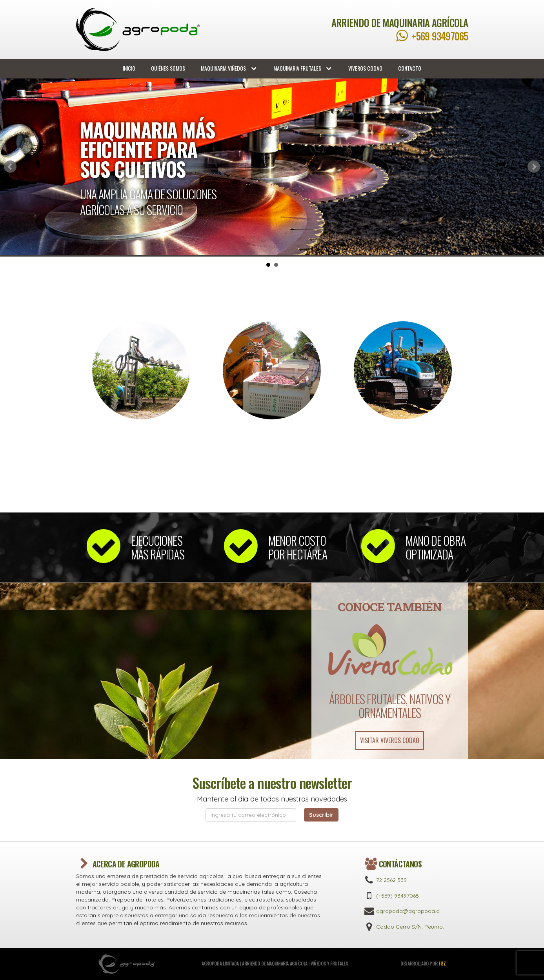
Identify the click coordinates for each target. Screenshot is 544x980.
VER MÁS (141, 479)
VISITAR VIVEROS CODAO (390, 740)
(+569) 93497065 (398, 896)
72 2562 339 (391, 880)
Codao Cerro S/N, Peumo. (410, 927)
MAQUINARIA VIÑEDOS (229, 68)
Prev (10, 167)
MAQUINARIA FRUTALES (303, 68)
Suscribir (321, 815)
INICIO (129, 68)
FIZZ (442, 963)
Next (534, 167)
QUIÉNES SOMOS (168, 68)
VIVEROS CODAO (365, 68)
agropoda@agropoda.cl (408, 911)
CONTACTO (410, 68)
